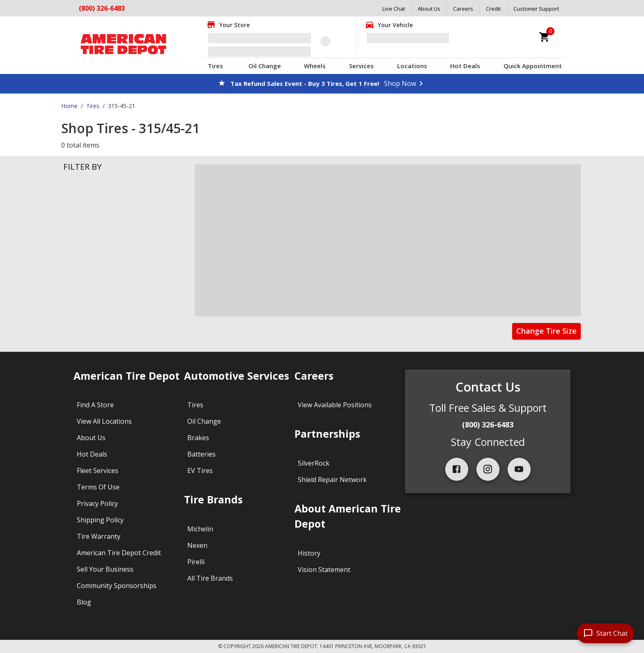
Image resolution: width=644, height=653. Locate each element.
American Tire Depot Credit (119, 553)
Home (69, 106)
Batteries (201, 454)
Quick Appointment (533, 66)
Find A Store (95, 405)
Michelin (200, 529)
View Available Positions (335, 405)
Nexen (197, 545)
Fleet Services (98, 471)
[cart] (545, 37)
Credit (493, 9)
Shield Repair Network (332, 480)
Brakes (198, 438)
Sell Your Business (105, 569)
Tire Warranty (99, 536)
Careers (463, 9)
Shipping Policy (100, 520)
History (309, 553)
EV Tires (200, 471)
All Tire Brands (210, 578)
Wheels (315, 66)
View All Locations (104, 421)
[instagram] (488, 469)
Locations (412, 66)
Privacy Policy (97, 503)
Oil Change (265, 66)
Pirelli (196, 562)
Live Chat (394, 9)
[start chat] (605, 633)
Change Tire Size (546, 331)
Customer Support (536, 9)
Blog (84, 602)
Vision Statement (324, 570)
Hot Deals (465, 66)
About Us (429, 9)
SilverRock (314, 463)
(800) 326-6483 (102, 8)
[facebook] (457, 469)
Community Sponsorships (117, 586)
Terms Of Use (98, 487)
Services (361, 66)
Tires (215, 66)
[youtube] (519, 469)
